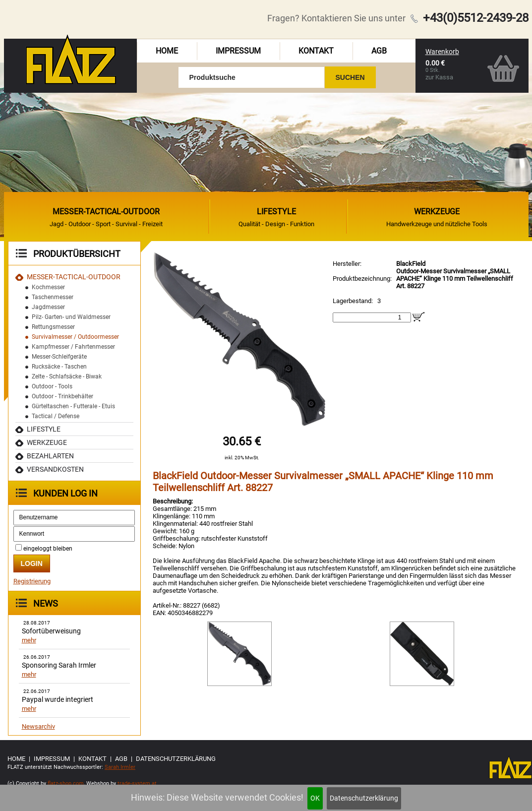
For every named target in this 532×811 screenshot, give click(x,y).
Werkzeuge (47, 442)
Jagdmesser (48, 307)
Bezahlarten (50, 456)
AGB (379, 51)
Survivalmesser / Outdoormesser (75, 337)
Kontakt (316, 51)
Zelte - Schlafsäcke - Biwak (67, 376)
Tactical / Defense (56, 416)
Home (167, 51)
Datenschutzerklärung (364, 798)
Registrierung (32, 581)
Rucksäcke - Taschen (59, 367)
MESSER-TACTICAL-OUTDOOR (74, 277)
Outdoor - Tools (52, 386)
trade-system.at (137, 783)
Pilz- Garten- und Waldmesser (71, 317)
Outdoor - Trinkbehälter (62, 396)
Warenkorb (442, 52)
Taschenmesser (53, 297)
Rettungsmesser (53, 327)
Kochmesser (48, 287)
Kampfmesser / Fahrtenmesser (73, 347)
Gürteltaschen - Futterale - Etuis (73, 406)
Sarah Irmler (120, 767)
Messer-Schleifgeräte (59, 357)
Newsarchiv (38, 726)
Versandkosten (55, 469)
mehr (29, 640)
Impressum (238, 51)
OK (315, 798)
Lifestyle (44, 429)
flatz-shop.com (66, 783)
